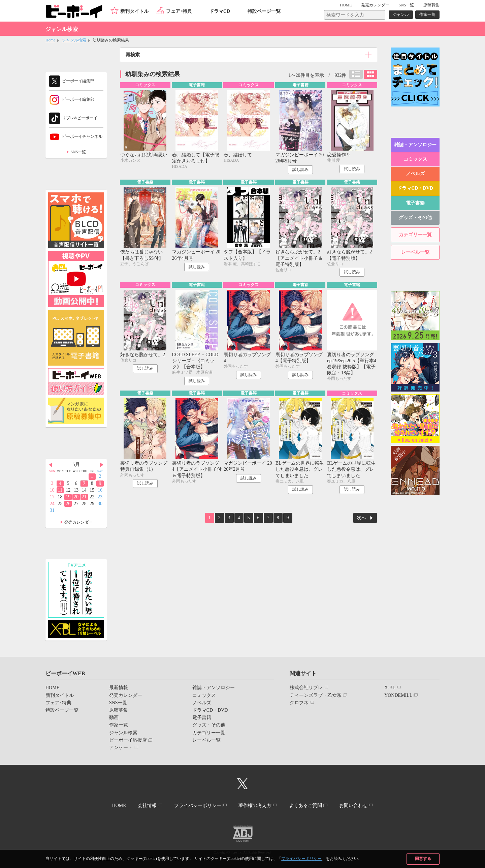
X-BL (390, 688)
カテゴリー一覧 (415, 235)
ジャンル (401, 14)
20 (76, 497)
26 (68, 504)
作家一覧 (427, 14)
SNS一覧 (406, 5)
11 (60, 490)
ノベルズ (415, 174)
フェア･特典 (179, 11)
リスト (356, 74)
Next (102, 465)
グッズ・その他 (415, 218)
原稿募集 (431, 5)
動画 (114, 718)
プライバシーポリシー (301, 859)
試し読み (300, 169)
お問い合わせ (353, 805)
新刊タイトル (134, 11)
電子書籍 (415, 203)
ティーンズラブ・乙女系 (316, 695)
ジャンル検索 (74, 40)
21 (84, 497)
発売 (375, 5)
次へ (361, 518)
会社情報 (147, 805)
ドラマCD (220, 11)
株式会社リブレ (306, 688)
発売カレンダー (78, 522)
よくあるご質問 (305, 805)
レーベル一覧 (415, 252)
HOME (346, 5)
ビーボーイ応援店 (128, 740)
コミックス (415, 159)
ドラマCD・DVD (415, 188)
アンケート (121, 748)
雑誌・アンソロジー (415, 145)
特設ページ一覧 (264, 11)
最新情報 (119, 688)
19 (68, 497)
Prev (51, 465)
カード (370, 74)
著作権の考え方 (255, 805)
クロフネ (299, 703)
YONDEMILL (398, 695)
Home (50, 40)
